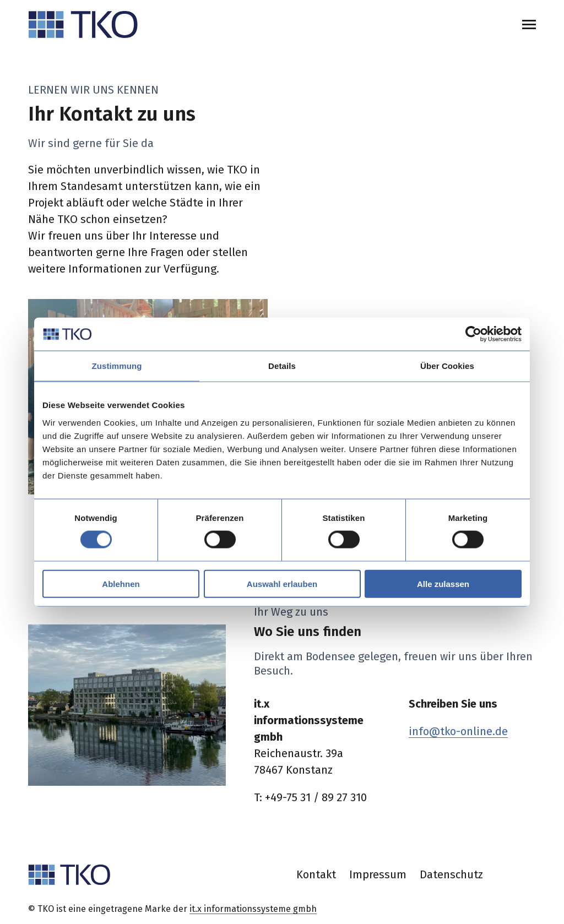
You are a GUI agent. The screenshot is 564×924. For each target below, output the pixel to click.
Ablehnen (121, 583)
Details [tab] (282, 366)
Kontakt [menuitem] (316, 874)
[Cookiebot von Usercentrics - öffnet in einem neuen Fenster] (473, 334)
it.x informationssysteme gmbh (253, 909)
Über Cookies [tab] (447, 366)
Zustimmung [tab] (117, 366)
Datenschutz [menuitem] (451, 874)
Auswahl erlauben (282, 583)
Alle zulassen (443, 583)
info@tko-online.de (458, 731)
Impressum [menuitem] (378, 874)
